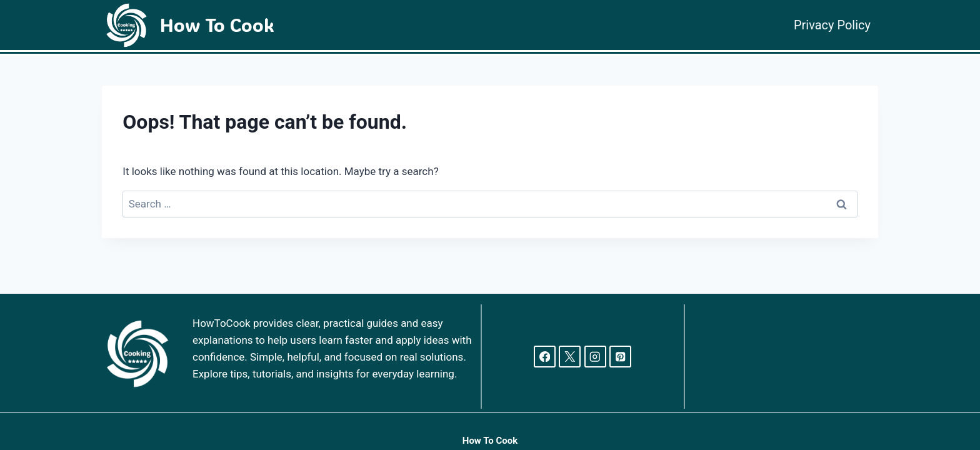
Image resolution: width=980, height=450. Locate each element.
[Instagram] (595, 357)
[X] (570, 357)
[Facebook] (545, 357)
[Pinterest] (620, 357)
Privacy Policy (832, 25)
